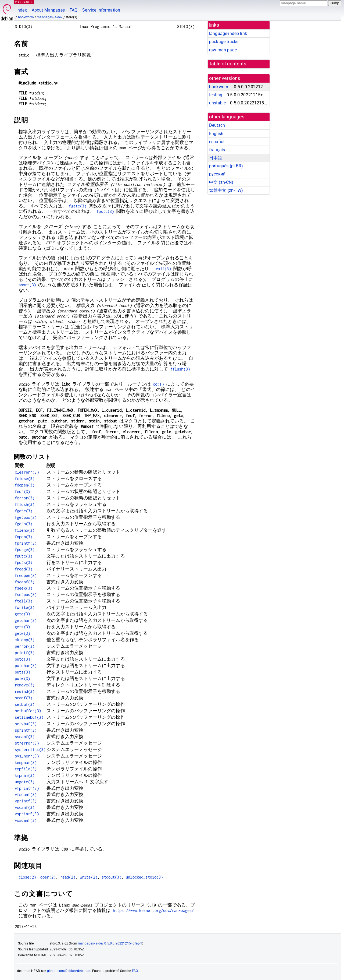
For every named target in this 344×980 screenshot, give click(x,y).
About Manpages (48, 10)
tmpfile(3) (26, 769)
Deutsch (217, 125)
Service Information (101, 10)
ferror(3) (25, 498)
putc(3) (22, 659)
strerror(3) (27, 743)
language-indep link (228, 34)
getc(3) (22, 614)
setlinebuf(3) (29, 717)
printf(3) (25, 653)
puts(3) (22, 672)
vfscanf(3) (26, 794)
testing (216, 95)
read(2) (68, 877)
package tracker (224, 42)
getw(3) (22, 633)
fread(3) (24, 569)
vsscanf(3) (26, 820)
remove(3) (25, 685)
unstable (217, 103)
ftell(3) (24, 601)
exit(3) (164, 269)
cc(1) (158, 384)
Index (22, 10)
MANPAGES (24, 2)
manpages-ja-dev (50, 17)
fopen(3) (24, 537)
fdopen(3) (25, 485)
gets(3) (22, 627)
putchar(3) (26, 666)
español (217, 142)
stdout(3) (111, 877)
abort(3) (27, 285)
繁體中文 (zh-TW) (226, 190)
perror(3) (25, 646)
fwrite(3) (25, 607)
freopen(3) (26, 575)
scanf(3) (24, 698)
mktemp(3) (25, 640)
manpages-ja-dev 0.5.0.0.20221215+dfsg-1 (110, 943)
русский (217, 174)
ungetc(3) (25, 782)
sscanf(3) (25, 737)
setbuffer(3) (28, 711)
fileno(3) (25, 530)
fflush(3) (180, 369)
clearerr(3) (27, 472)
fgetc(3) (78, 206)
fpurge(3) (25, 550)
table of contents (228, 64)
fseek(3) (24, 588)
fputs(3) (24, 563)
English (216, 134)
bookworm (26, 17)
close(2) (27, 877)
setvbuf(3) (26, 724)
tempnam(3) (26, 762)
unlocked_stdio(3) (144, 877)
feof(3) (22, 491)
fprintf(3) (26, 543)
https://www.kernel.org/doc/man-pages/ (153, 910)
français (217, 150)
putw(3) (22, 678)
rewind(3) (25, 691)
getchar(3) (26, 620)
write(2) (89, 877)
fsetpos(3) (26, 595)
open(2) (48, 877)
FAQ (74, 10)
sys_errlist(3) (30, 750)
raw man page (223, 50)
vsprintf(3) (27, 814)
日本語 (216, 158)
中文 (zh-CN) (221, 182)
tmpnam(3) (25, 775)
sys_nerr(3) (27, 756)
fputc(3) (105, 211)
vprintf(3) (26, 801)
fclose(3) (25, 479)
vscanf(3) (25, 807)
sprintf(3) (26, 730)
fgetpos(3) (26, 517)
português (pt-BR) (226, 166)
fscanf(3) (25, 582)
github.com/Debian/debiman (69, 971)
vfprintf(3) (27, 788)
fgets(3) (24, 524)
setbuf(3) (25, 704)
